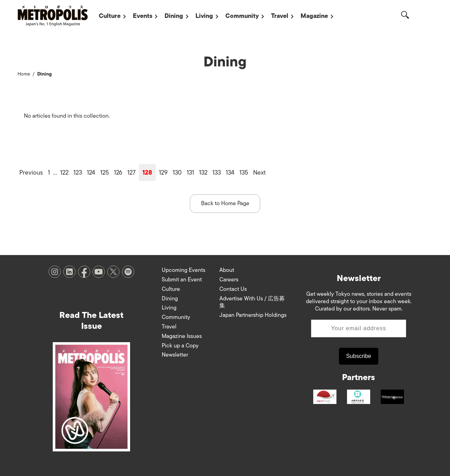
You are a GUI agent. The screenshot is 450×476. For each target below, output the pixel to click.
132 (203, 172)
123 (78, 172)
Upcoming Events (184, 270)
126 (118, 172)
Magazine (314, 16)
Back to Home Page (225, 203)
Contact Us (233, 289)
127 (131, 172)
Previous (31, 172)
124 (91, 172)
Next (259, 172)
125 (105, 172)
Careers (229, 280)
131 (190, 172)
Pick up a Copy (180, 346)
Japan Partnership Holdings (253, 315)
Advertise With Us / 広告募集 (252, 302)
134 (230, 172)
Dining (174, 16)
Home (24, 74)
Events (143, 16)
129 (163, 172)
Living (204, 16)
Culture (110, 16)
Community (242, 16)
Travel (280, 16)
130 (177, 172)
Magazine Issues (182, 336)
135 (244, 172)
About (227, 270)
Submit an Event (182, 280)
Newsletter (175, 355)
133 (217, 172)
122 (64, 172)
